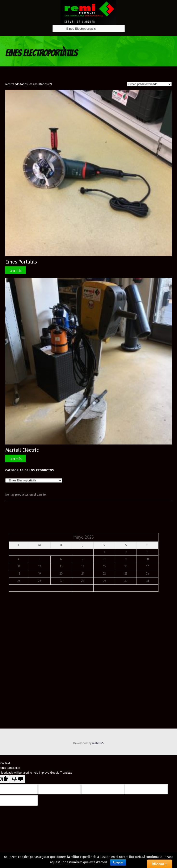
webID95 (98, 743)
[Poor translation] (18, 779)
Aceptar (118, 862)
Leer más (16, 270)
